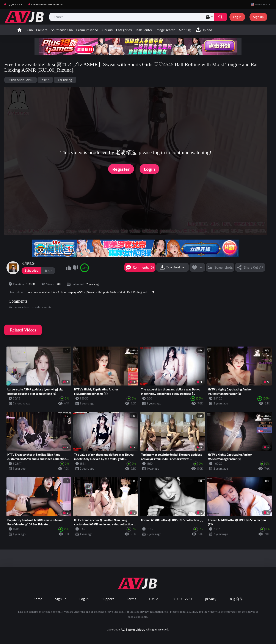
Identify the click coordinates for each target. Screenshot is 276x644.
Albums (107, 30)
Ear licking (65, 80)
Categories (124, 30)
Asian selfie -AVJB (21, 80)
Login (149, 169)
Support (108, 599)
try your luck (14, 4)
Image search (165, 30)
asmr (45, 80)
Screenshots (224, 267)
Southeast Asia (62, 30)
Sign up (258, 17)
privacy (211, 599)
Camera (42, 30)
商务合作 (236, 599)
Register (121, 169)
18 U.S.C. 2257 (182, 599)
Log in (237, 17)
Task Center (144, 30)
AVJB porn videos (133, 629)
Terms (132, 599)
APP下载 (185, 30)
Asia (30, 30)
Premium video (87, 30)
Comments (18, 301)
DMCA (154, 599)
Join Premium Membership (47, 4)
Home (19, 30)
